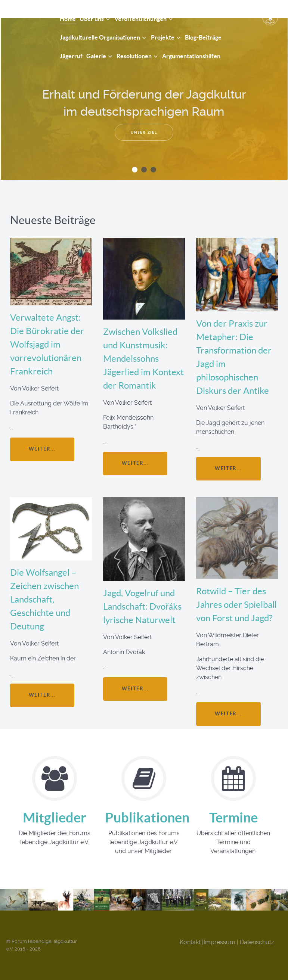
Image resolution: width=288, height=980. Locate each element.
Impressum (219, 942)
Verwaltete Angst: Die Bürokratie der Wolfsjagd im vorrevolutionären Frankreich (47, 344)
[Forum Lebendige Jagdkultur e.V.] (25, 14)
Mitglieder (55, 817)
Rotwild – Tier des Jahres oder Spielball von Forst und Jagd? (236, 605)
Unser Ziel (144, 132)
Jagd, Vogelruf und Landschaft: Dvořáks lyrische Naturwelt (142, 606)
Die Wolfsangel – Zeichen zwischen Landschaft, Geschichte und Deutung (44, 599)
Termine (233, 817)
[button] (135, 170)
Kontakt (190, 942)
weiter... (42, 449)
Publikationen (147, 817)
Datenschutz (257, 942)
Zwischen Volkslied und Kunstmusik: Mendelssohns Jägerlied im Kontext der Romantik (143, 359)
